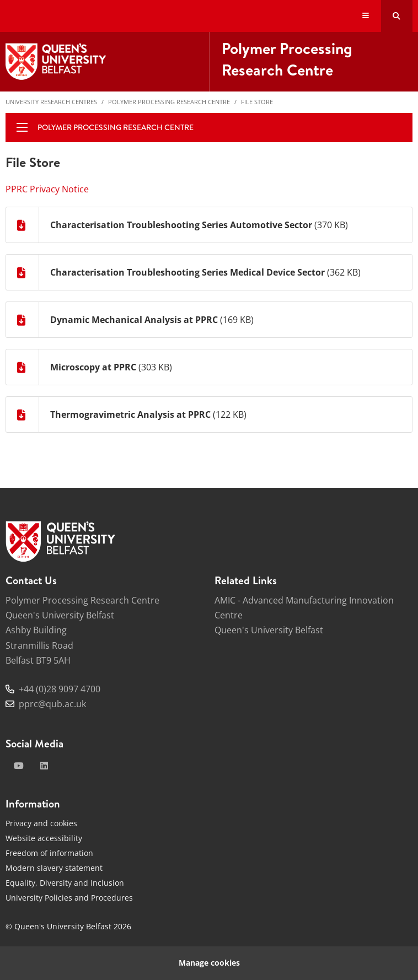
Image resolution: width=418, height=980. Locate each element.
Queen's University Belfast (269, 630)
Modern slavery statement (54, 868)
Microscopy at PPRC (93, 367)
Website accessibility (44, 838)
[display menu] (22, 127)
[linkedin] (44, 766)
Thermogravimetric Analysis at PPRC (130, 414)
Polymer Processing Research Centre (169, 102)
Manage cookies (209, 963)
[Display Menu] (366, 16)
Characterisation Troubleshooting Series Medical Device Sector (187, 272)
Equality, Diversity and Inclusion (65, 883)
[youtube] (19, 766)
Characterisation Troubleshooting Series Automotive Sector (181, 225)
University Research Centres (51, 102)
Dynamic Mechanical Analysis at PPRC (134, 320)
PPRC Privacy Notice (47, 189)
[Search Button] (397, 16)
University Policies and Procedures (69, 898)
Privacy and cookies (41, 823)
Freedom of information (49, 853)
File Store (257, 102)
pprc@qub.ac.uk (52, 704)
